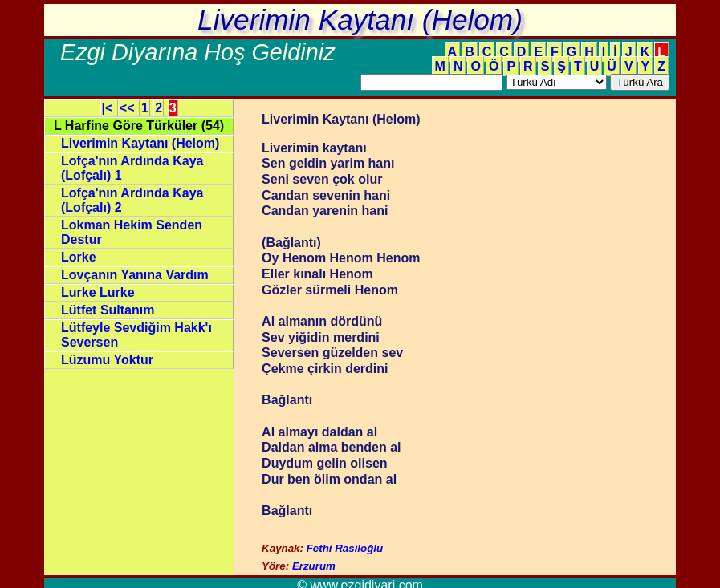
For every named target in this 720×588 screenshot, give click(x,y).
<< (129, 108)
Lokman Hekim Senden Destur (132, 232)
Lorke (79, 257)
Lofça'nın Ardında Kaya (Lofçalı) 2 (132, 200)
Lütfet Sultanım (108, 310)
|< (109, 108)
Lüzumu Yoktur (107, 360)
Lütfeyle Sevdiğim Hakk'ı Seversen (136, 335)
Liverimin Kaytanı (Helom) (140, 143)
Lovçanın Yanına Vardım (135, 275)
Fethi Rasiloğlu (345, 548)
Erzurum (314, 566)
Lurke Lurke (98, 292)
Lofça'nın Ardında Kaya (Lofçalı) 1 (132, 168)
